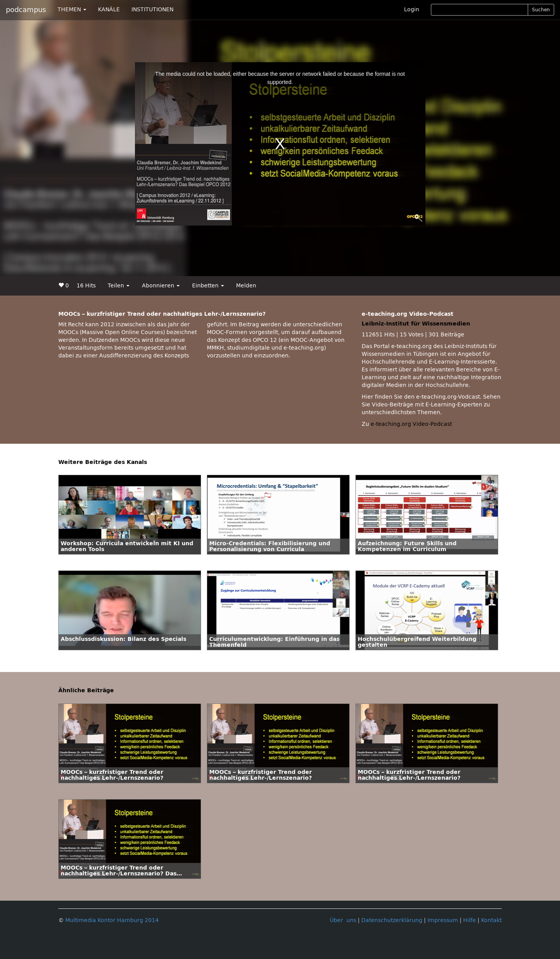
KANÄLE (109, 10)
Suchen (541, 10)
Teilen (119, 286)
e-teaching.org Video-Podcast (411, 424)
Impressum (443, 920)
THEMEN (72, 10)
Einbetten (208, 286)
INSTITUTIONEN (152, 10)
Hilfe (470, 920)
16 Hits (86, 286)
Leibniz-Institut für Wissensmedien (416, 324)
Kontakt (491, 920)
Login (412, 10)
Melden (246, 286)
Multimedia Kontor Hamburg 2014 (112, 920)
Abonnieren (161, 286)
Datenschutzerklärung (392, 920)
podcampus (26, 10)
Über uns (343, 920)
